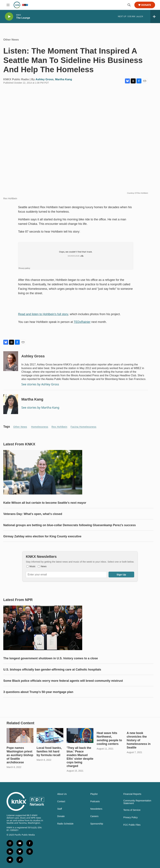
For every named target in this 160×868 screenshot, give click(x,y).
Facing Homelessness (83, 427)
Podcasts (95, 801)
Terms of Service (132, 810)
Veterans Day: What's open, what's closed (33, 514)
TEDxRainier (82, 322)
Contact (61, 801)
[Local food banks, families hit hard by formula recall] (50, 736)
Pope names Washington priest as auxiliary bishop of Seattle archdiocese (20, 755)
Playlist (94, 794)
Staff (60, 809)
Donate (146, 5)
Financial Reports (132, 794)
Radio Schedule (65, 824)
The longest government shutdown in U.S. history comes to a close (51, 658)
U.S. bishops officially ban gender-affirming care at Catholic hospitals (52, 670)
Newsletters (96, 809)
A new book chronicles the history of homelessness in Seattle (139, 740)
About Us (62, 794)
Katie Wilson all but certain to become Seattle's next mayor (45, 503)
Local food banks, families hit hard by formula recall (49, 751)
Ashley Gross (45, 79)
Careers (94, 816)
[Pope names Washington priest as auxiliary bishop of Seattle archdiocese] (20, 736)
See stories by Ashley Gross (40, 384)
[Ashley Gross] (11, 361)
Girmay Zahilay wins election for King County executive (42, 536)
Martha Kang (64, 79)
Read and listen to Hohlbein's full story (43, 314)
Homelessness (40, 427)
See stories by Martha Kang (40, 407)
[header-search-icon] (129, 5)
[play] (9, 17)
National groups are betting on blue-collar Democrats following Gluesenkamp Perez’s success (70, 525)
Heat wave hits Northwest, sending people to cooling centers (109, 738)
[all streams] (155, 16)
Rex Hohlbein (59, 427)
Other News (11, 40)
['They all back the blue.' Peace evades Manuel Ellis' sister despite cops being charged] (80, 736)
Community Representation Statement (137, 802)
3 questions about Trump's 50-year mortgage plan (38, 692)
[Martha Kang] (11, 404)
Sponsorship (97, 824)
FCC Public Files (132, 825)
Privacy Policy (130, 817)
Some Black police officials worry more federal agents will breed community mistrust (63, 681)
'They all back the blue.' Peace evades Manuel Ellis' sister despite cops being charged (80, 757)
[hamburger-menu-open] (8, 5)
